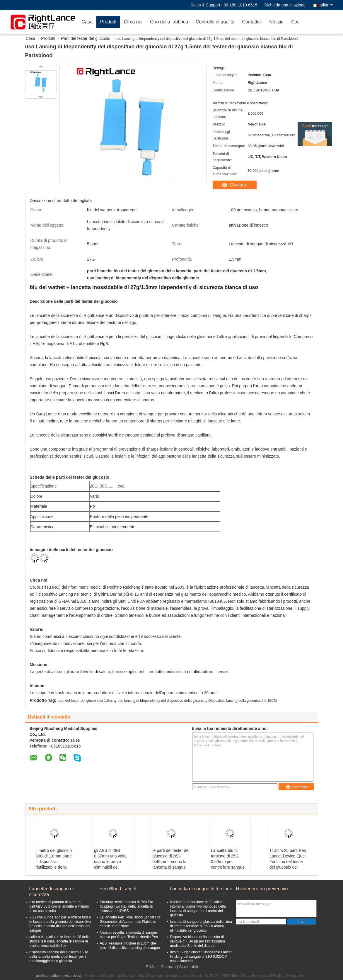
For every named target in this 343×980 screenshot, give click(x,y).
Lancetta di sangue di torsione (201, 889)
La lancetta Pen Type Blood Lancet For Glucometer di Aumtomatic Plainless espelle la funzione (130, 922)
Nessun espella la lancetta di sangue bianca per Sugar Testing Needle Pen (129, 935)
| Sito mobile (188, 967)
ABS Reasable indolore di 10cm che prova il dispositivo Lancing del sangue (130, 946)
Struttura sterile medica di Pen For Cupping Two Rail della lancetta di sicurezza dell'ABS (127, 906)
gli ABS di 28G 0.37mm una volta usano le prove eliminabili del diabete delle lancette (110, 864)
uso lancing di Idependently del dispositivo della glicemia (161, 701)
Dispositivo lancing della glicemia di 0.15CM (242, 701)
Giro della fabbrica (169, 22)
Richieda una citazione (285, 5)
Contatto (238, 185)
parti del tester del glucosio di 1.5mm (86, 701)
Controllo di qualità (215, 22)
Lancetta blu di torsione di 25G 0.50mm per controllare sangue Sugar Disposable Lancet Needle (228, 864)
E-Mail (151, 967)
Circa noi (133, 22)
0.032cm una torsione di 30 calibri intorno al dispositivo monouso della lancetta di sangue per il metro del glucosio (198, 909)
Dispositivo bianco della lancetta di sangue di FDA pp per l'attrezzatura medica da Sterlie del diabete (198, 941)
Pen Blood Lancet (118, 889)
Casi (296, 22)
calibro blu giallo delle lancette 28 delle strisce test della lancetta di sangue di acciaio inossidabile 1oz (60, 941)
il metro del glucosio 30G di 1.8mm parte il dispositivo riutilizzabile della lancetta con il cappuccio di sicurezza (54, 867)
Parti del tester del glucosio (86, 38)
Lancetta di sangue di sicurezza (52, 892)
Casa (87, 22)
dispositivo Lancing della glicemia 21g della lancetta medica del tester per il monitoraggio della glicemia (59, 957)
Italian (325, 5)
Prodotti (108, 22)
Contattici (252, 22)
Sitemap (168, 967)
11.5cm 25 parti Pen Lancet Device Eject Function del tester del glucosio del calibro (288, 862)
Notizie (276, 22)
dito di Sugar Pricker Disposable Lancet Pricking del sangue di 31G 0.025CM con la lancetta (201, 957)
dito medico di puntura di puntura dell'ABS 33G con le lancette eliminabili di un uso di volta (60, 906)
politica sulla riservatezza (59, 976)
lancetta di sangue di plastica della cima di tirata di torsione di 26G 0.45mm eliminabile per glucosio (201, 926)
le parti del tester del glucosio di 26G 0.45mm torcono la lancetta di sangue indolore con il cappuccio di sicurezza (171, 867)
